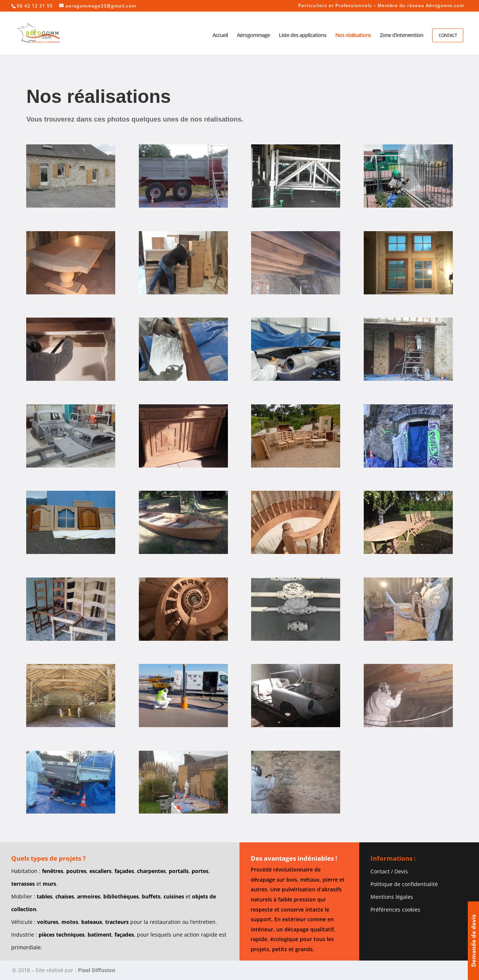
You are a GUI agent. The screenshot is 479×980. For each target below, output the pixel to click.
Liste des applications (303, 36)
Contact (448, 35)
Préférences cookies (395, 909)
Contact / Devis (389, 871)
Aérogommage (253, 36)
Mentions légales (392, 897)
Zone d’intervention (402, 36)
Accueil (220, 36)
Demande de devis (473, 941)
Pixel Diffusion (97, 970)
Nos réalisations (353, 36)
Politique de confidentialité (404, 884)
